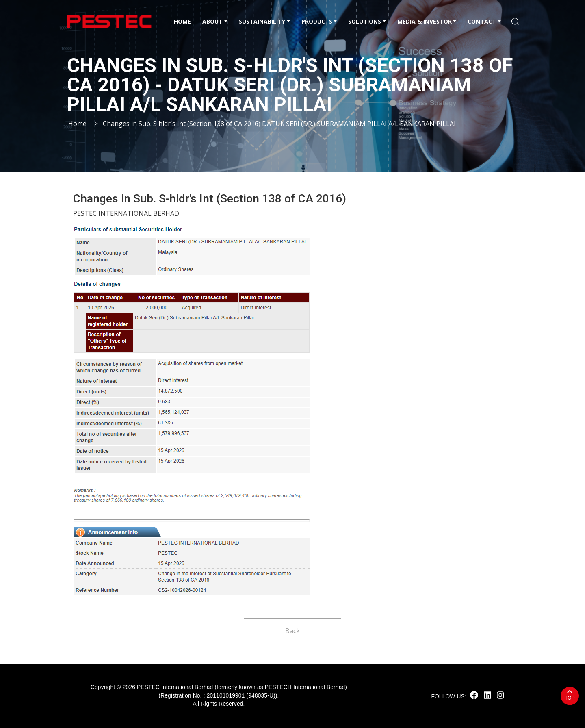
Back (292, 631)
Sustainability (262, 21)
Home (182, 21)
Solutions (365, 21)
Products (317, 21)
